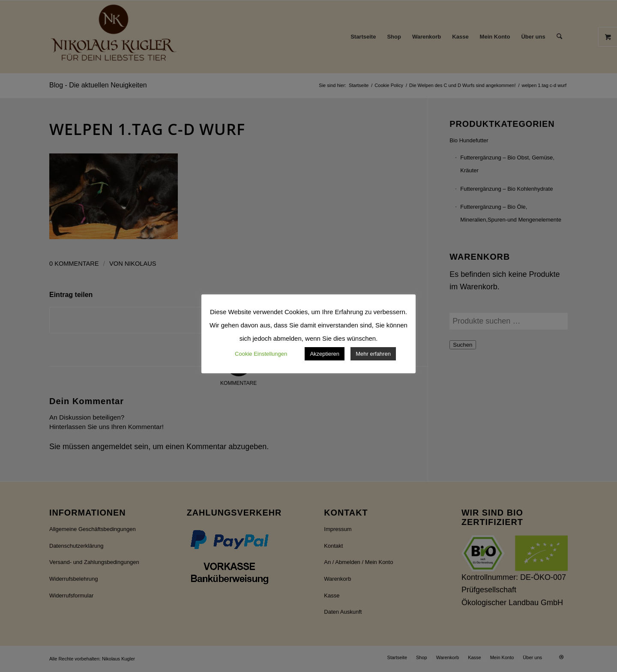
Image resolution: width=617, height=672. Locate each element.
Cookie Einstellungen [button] (261, 354)
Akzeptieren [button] (325, 354)
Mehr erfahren (373, 354)
